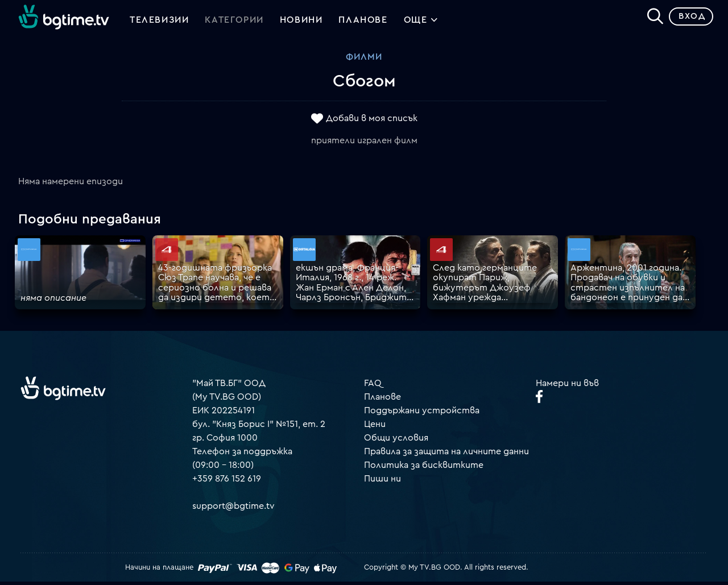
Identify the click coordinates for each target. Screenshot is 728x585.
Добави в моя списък (372, 121)
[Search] (652, 18)
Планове (382, 400)
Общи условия (396, 441)
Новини (301, 22)
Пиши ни (382, 482)
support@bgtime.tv (233, 509)
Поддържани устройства (422, 413)
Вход (688, 20)
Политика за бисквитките (424, 468)
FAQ (373, 386)
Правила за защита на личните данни (446, 454)
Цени (375, 427)
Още (421, 23)
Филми (364, 60)
